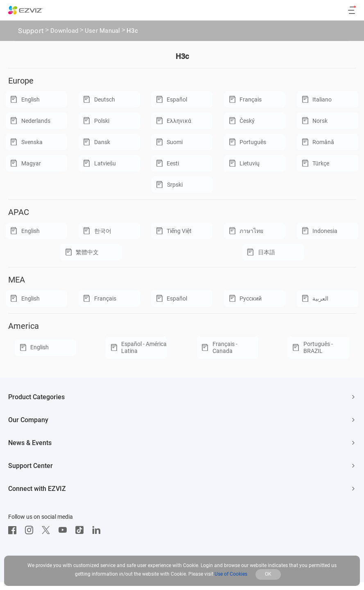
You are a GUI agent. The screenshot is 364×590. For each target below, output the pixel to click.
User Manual (103, 32)
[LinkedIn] (98, 530)
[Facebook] (14, 530)
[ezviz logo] (26, 10)
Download (64, 32)
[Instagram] (31, 530)
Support (31, 31)
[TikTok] (81, 530)
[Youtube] (65, 530)
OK (268, 574)
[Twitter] (48, 530)
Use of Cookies (231, 574)
